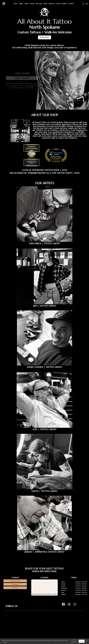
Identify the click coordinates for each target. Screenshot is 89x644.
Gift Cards (39, 4)
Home (15, 4)
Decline (74, 641)
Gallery (21, 4)
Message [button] (15, 584)
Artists (26, 4)
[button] (83, 4)
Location (71, 4)
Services (32, 4)
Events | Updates (62, 4)
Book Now (52, 4)
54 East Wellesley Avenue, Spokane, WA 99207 (44, 594)
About (45, 4)
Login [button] (87, 4)
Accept (82, 641)
